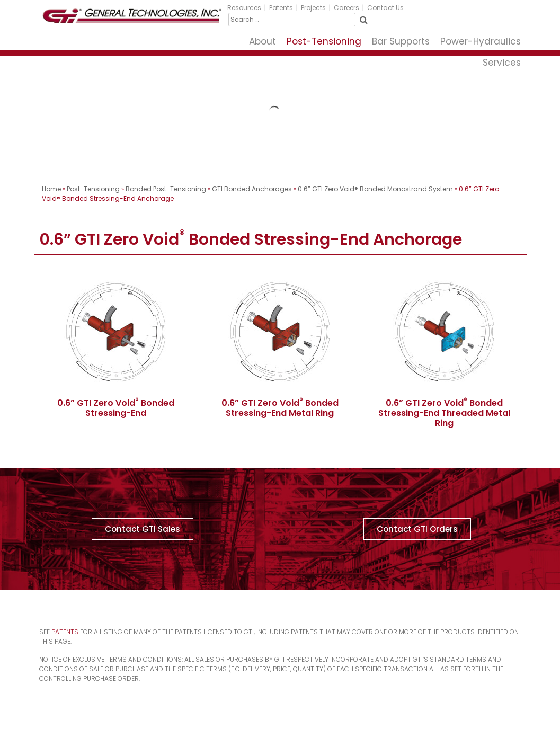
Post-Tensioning (324, 41)
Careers (346, 8)
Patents (281, 8)
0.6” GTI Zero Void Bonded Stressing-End (116, 408)
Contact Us (385, 8)
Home (51, 189)
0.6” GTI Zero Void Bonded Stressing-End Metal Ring (280, 408)
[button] (143, 529)
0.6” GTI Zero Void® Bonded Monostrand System (375, 189)
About (263, 41)
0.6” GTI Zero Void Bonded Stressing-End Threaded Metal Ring (444, 413)
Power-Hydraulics (481, 41)
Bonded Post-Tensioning (166, 189)
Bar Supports (401, 41)
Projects (313, 8)
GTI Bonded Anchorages (252, 189)
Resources (244, 8)
